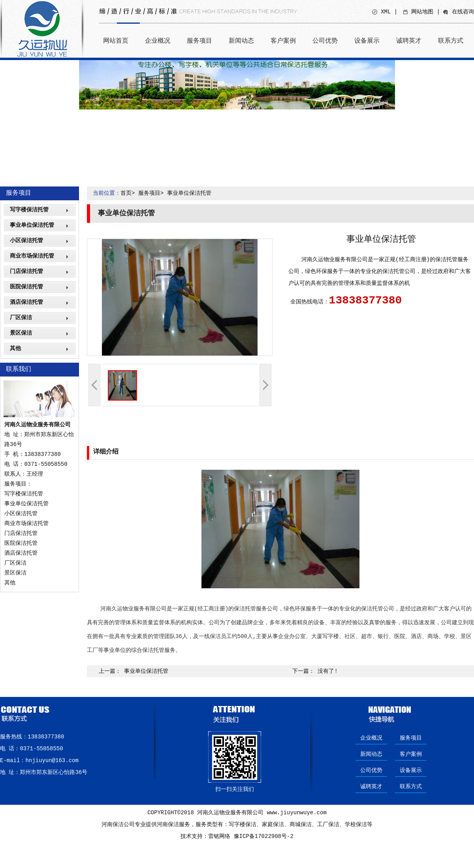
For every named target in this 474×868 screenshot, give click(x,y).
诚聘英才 (409, 40)
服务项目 (199, 40)
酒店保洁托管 (26, 302)
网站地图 (422, 12)
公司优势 (325, 40)
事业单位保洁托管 (32, 225)
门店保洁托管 (26, 271)
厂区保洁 (21, 318)
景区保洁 (21, 333)
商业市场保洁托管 (32, 256)
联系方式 (451, 40)
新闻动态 (241, 40)
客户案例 (283, 40)
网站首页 (116, 40)
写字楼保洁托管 (29, 210)
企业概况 (158, 40)
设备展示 (367, 40)
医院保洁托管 (26, 287)
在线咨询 (463, 12)
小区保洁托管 (26, 241)
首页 (126, 193)
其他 (15, 348)
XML (386, 12)
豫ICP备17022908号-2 (264, 836)
